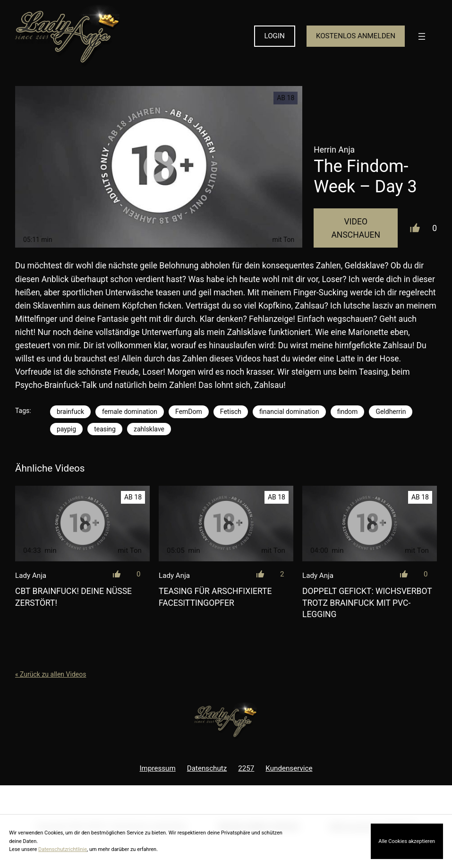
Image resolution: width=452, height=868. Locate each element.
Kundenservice (289, 768)
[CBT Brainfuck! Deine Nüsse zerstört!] (82, 524)
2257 (246, 768)
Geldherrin (391, 412)
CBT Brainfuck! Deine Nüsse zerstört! (73, 597)
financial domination (289, 412)
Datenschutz (207, 768)
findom (348, 412)
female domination (130, 412)
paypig (66, 429)
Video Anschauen (356, 228)
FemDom (189, 412)
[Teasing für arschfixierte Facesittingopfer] (226, 524)
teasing (105, 429)
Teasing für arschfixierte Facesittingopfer (215, 597)
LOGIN (275, 36)
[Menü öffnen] (422, 36)
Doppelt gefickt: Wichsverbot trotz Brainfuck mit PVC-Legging (367, 603)
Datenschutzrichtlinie (63, 849)
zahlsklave (149, 429)
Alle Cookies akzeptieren (407, 841)
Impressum (158, 768)
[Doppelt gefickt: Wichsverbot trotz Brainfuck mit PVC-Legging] (370, 524)
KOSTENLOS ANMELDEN (356, 36)
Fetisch (231, 412)
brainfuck (70, 412)
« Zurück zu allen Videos (51, 674)
